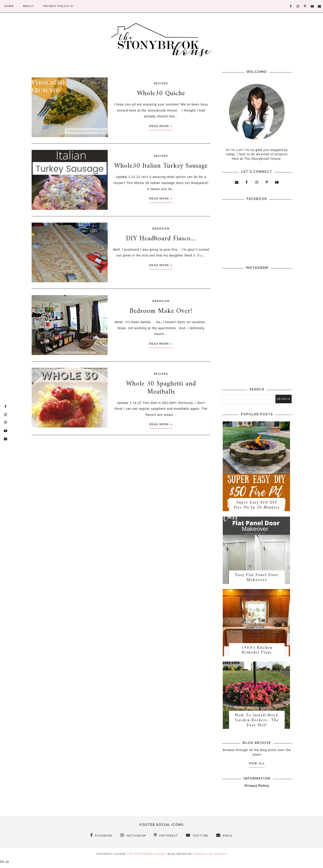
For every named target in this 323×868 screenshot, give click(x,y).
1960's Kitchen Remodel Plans (257, 653)
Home (9, 6)
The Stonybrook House (146, 858)
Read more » (161, 126)
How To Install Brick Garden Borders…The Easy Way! (257, 725)
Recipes (161, 83)
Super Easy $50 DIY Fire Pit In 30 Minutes (257, 506)
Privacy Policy (58, 6)
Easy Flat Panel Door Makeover (257, 580)
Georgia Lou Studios (210, 858)
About (29, 6)
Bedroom (161, 229)
